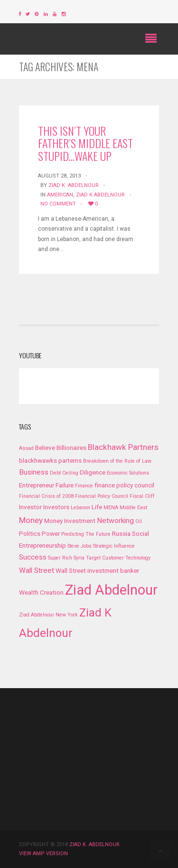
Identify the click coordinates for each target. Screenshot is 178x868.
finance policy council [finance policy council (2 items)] (124, 485)
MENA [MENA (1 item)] (111, 508)
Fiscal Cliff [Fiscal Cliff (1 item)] (142, 496)
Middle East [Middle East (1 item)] (133, 508)
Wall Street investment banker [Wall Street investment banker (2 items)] (97, 570)
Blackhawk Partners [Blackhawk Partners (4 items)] (123, 447)
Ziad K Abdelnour (100, 195)
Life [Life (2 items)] (97, 507)
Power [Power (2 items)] (51, 533)
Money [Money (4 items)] (31, 520)
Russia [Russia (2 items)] (121, 533)
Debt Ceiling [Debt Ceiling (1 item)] (64, 473)
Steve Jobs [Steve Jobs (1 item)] (80, 546)
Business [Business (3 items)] (34, 472)
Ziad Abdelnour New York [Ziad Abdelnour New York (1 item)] (48, 615)
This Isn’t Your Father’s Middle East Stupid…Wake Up (85, 143)
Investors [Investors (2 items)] (56, 507)
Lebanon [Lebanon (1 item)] (80, 508)
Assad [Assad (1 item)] (26, 448)
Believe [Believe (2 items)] (45, 448)
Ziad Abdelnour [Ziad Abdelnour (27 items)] (111, 590)
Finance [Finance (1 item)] (84, 486)
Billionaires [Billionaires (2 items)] (71, 448)
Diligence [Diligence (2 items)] (93, 472)
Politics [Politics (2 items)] (30, 533)
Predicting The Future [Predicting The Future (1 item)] (86, 534)
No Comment (58, 204)
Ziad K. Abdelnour (74, 185)
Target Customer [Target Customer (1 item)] (105, 558)
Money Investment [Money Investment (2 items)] (70, 521)
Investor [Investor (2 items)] (30, 507)
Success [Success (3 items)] (33, 557)
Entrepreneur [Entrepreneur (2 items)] (37, 485)
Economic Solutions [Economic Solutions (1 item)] (128, 473)
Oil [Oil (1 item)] (139, 521)
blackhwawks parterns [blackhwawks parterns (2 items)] (50, 460)
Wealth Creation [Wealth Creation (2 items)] (41, 592)
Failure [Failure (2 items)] (65, 485)
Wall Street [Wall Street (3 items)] (37, 570)
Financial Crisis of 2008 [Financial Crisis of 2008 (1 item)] (46, 496)
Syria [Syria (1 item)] (79, 558)
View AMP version (43, 854)
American (60, 195)
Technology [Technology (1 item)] (138, 558)
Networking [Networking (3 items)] (115, 521)
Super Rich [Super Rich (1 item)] (60, 558)
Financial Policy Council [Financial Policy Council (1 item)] (102, 496)
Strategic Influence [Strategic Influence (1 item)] (114, 546)
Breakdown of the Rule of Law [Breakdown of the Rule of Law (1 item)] (117, 461)
